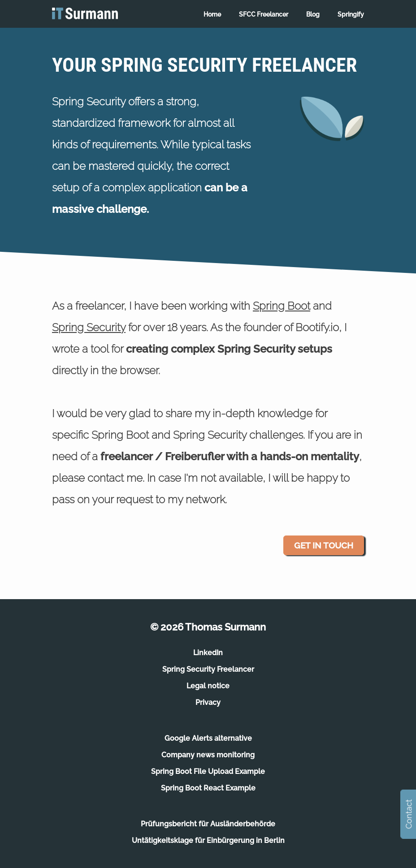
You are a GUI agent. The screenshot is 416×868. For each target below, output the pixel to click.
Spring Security (89, 327)
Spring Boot (282, 306)
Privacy (208, 702)
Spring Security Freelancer (208, 669)
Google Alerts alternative (208, 738)
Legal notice (208, 686)
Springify (351, 14)
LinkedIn (208, 653)
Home (212, 14)
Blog (313, 14)
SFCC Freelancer (264, 14)
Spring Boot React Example (208, 788)
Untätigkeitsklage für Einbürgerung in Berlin (208, 840)
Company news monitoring (208, 755)
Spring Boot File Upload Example (208, 771)
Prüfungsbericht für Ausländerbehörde (208, 824)
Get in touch (324, 545)
